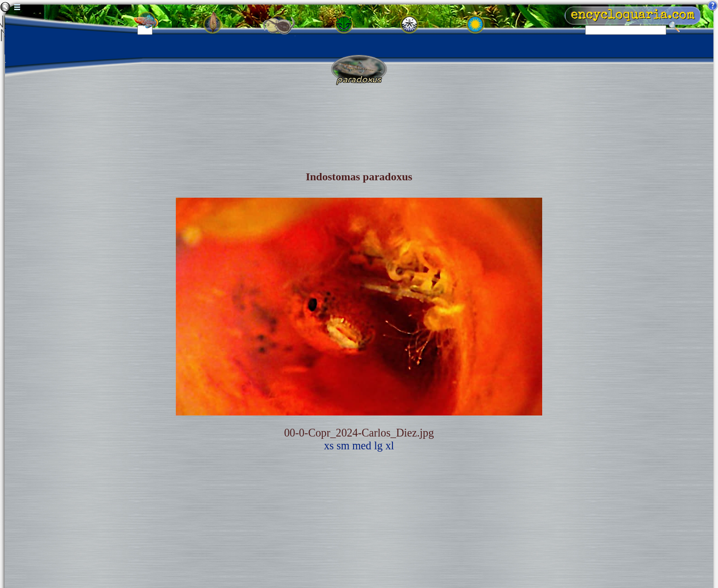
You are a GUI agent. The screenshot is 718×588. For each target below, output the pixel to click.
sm (343, 445)
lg (378, 445)
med (362, 445)
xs (329, 445)
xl (390, 445)
